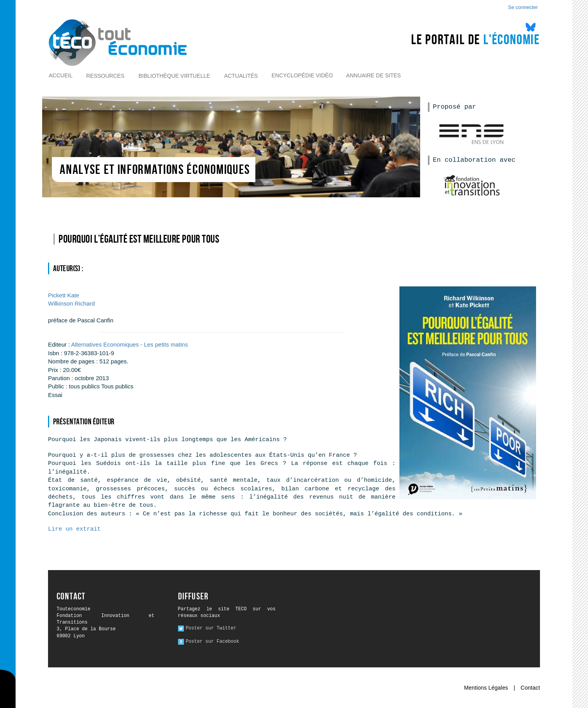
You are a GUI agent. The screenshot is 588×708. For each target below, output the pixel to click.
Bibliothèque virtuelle (174, 76)
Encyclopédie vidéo (302, 75)
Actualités (241, 76)
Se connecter (523, 7)
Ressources (105, 76)
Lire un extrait (74, 529)
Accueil (61, 75)
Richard (71, 303)
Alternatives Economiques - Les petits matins (129, 344)
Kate (64, 295)
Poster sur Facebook (213, 642)
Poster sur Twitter (211, 628)
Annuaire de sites (374, 75)
